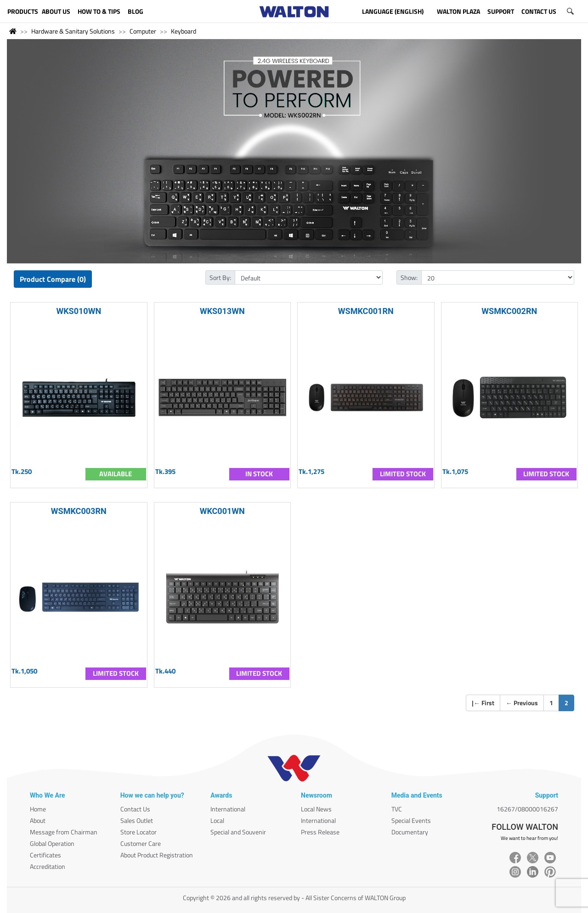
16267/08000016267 (527, 809)
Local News (316, 809)
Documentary (410, 832)
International (228, 809)
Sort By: (220, 277)
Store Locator (139, 832)
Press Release (320, 832)
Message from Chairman (64, 832)
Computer (143, 31)
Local (217, 820)
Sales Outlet (137, 820)
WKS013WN (222, 311)
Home (38, 809)
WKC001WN (222, 511)
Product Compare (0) (53, 279)
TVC (397, 809)
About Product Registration (157, 855)
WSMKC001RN (366, 311)
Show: (409, 277)
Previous (522, 703)
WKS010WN (79, 311)
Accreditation (48, 866)
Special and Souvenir (238, 832)
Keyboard (184, 31)
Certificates (45, 855)
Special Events (411, 820)
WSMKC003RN (79, 511)
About (38, 820)
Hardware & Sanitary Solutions (73, 31)
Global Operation (52, 843)
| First (483, 703)
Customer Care (141, 843)
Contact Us (135, 809)
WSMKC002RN (509, 311)
